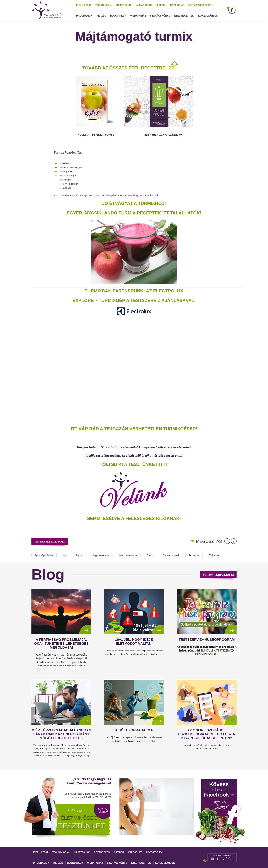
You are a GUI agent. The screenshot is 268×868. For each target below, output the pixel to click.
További (218, 575)
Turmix (150, 555)
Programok (84, 16)
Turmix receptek (171, 555)
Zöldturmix (214, 555)
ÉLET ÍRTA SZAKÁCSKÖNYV (163, 135)
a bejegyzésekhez (50, 541)
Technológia (103, 5)
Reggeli (79, 555)
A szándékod (144, 5)
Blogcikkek (118, 16)
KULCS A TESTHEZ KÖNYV (97, 135)
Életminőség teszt (200, 5)
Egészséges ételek (44, 555)
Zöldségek (194, 555)
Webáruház (138, 16)
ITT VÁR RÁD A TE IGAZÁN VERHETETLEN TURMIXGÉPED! (134, 429)
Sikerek (161, 5)
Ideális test (84, 5)
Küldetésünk (124, 5)
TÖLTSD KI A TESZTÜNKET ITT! (133, 464)
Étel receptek (184, 16)
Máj (64, 555)
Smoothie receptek (128, 555)
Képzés (101, 16)
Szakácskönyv (160, 16)
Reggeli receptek (101, 555)
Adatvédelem (154, 852)
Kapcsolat (177, 5)
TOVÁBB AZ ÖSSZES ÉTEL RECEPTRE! (125, 68)
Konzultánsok (208, 16)
